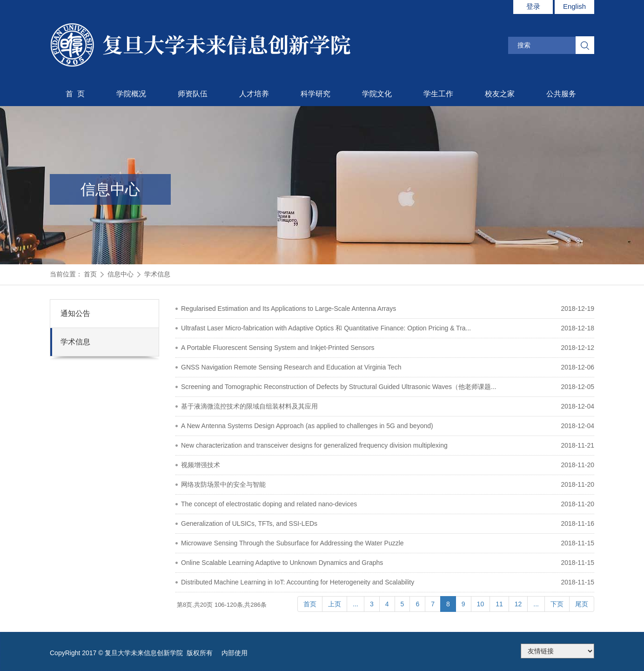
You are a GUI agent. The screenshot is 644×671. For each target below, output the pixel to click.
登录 (533, 6)
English (574, 6)
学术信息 (157, 274)
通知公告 (75, 313)
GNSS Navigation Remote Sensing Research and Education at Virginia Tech (291, 367)
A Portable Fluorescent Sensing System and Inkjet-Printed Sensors (278, 348)
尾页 (582, 604)
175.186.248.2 (557, 651)
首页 (90, 274)
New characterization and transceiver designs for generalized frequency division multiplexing (314, 445)
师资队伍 (193, 94)
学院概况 (131, 94)
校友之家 (500, 94)
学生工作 (438, 94)
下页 (557, 604)
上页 (335, 604)
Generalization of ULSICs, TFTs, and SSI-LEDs (249, 523)
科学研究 (315, 94)
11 (499, 604)
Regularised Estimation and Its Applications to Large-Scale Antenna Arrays (288, 309)
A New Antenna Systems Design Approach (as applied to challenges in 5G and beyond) (307, 426)
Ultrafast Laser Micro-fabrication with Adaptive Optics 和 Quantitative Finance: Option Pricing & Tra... (326, 328)
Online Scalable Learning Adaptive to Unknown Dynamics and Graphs (282, 563)
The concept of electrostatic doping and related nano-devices (269, 504)
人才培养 (254, 94)
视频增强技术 (201, 465)
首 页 (75, 94)
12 (518, 604)
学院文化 (377, 94)
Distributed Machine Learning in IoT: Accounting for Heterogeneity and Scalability (298, 582)
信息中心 (121, 274)
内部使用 (235, 653)
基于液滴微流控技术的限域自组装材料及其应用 (249, 406)
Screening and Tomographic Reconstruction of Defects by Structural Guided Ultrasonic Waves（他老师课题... (339, 387)
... (356, 604)
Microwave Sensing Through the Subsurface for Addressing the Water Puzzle (292, 543)
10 (481, 604)
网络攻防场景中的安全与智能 (223, 484)
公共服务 (561, 94)
